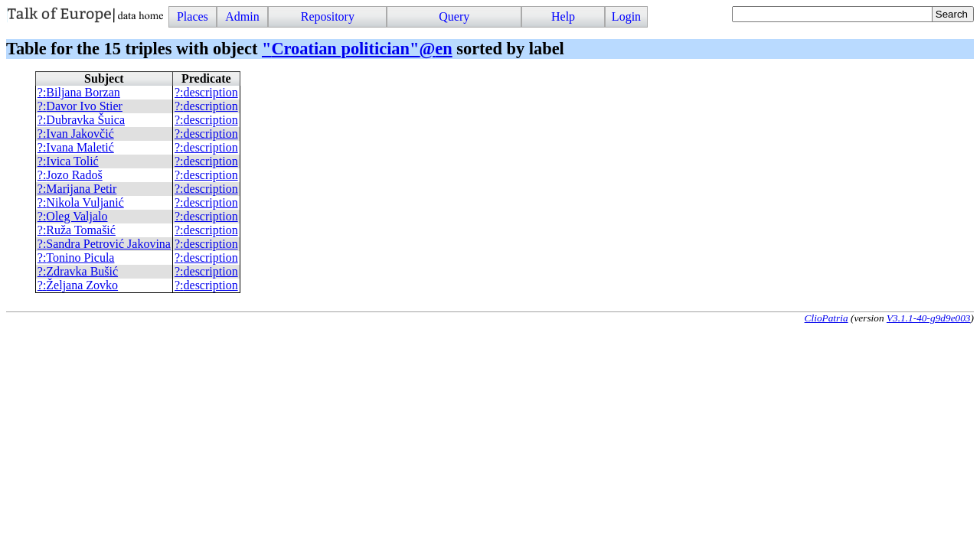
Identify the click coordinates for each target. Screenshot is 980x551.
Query (454, 16)
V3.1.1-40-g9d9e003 (929, 318)
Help (563, 16)
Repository (328, 16)
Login (626, 16)
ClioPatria (826, 318)
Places (193, 16)
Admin (242, 16)
